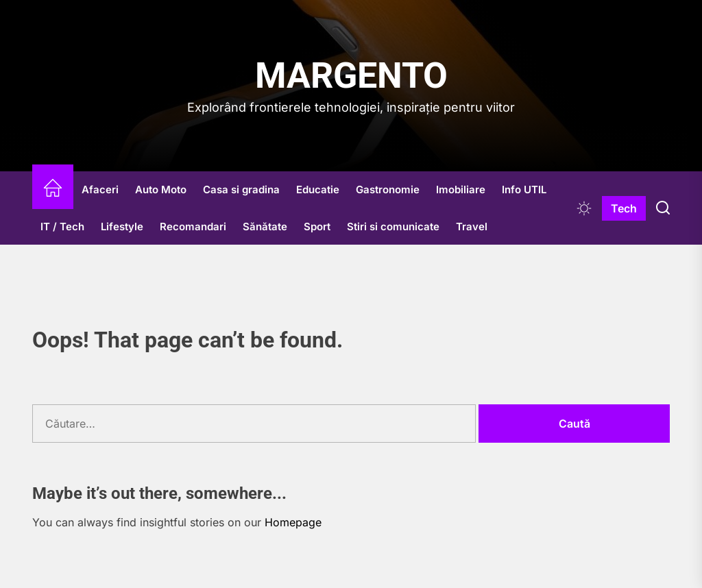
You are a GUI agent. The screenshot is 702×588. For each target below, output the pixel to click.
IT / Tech (62, 226)
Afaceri (100, 189)
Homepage (293, 522)
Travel (472, 226)
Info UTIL (524, 189)
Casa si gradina (241, 189)
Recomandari (193, 226)
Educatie (318, 189)
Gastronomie (388, 189)
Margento (351, 76)
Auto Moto (161, 189)
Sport (317, 226)
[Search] (663, 208)
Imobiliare (461, 189)
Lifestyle (122, 226)
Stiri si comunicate (393, 226)
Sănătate (265, 226)
